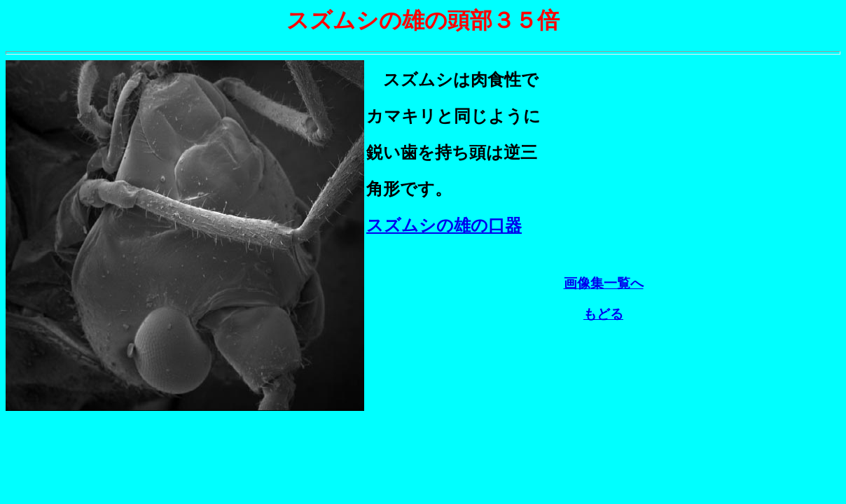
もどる (603, 316)
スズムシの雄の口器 (444, 225)
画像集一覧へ (604, 285)
